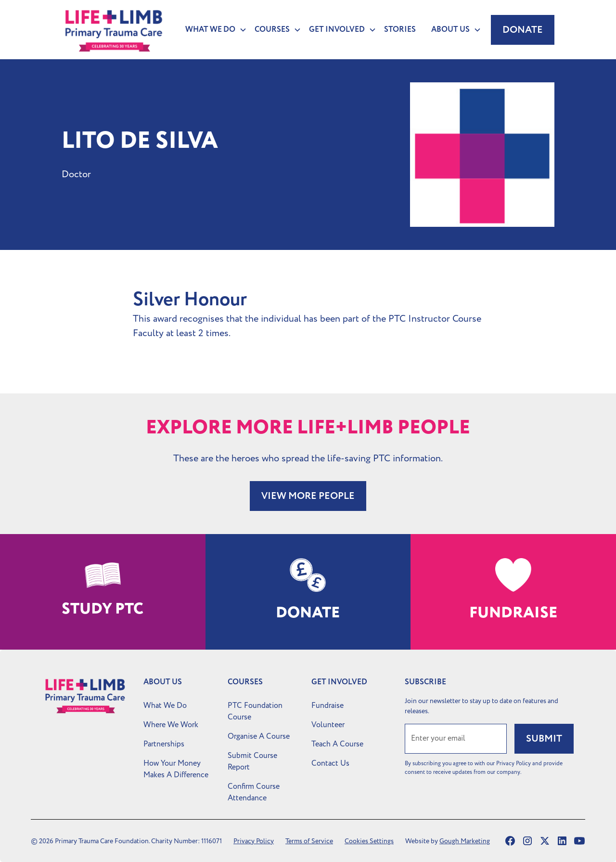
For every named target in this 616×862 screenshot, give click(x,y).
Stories (400, 30)
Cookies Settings (369, 841)
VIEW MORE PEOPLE (308, 496)
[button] (212, 30)
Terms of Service (309, 841)
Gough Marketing (465, 841)
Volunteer (328, 725)
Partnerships (164, 744)
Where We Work (171, 725)
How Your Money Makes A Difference (176, 769)
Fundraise (327, 705)
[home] (114, 30)
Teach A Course (337, 744)
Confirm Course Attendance (254, 792)
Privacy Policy (254, 841)
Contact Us (330, 763)
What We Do (165, 705)
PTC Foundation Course (255, 711)
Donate (523, 30)
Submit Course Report (252, 761)
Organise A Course (259, 736)
